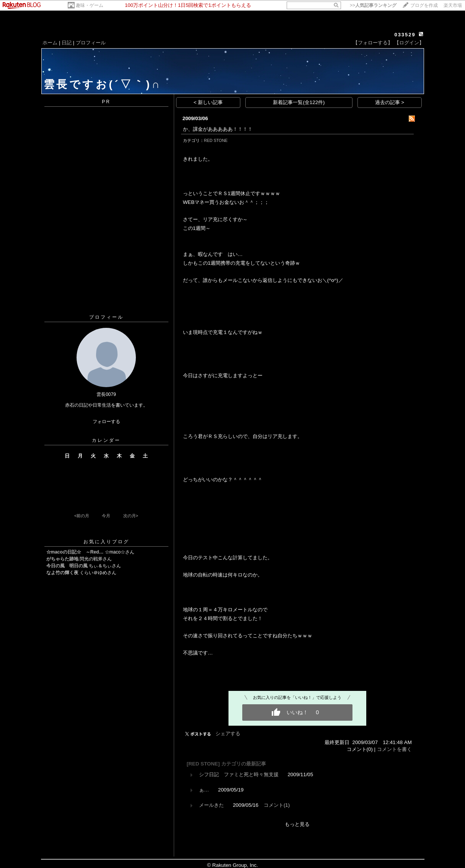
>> (373, 5)
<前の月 (82, 516)
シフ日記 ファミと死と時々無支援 (239, 774)
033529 (405, 35)
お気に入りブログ (106, 542)
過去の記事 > (390, 102)
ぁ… (204, 790)
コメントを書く (394, 749)
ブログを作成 (424, 5)
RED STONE (216, 140)
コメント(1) (277, 805)
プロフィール (91, 43)
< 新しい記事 (208, 102)
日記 (67, 43)
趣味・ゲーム (90, 5)
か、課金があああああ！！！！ (218, 129)
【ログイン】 (409, 43)
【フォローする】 (373, 43)
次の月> (131, 516)
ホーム (50, 43)
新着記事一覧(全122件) (299, 102)
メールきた (211, 805)
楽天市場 (453, 5)
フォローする (106, 422)
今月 (106, 516)
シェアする (228, 734)
